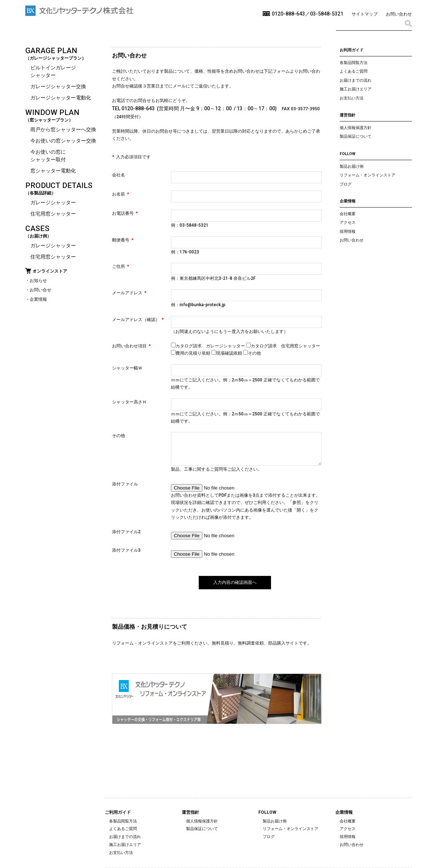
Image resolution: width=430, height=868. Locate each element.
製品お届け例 (352, 166)
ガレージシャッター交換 (58, 86)
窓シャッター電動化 (53, 171)
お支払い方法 (352, 98)
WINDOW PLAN (52, 112)
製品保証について (356, 136)
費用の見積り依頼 (191, 353)
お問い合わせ (399, 14)
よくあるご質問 (354, 71)
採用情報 (348, 232)
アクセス (348, 223)
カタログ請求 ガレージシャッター (208, 346)
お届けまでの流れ (356, 80)
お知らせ (38, 281)
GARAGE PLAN (51, 51)
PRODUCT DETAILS (59, 185)
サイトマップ (365, 14)
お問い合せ (40, 290)
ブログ (346, 184)
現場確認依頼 (227, 353)
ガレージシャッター (53, 202)
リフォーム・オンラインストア (367, 175)
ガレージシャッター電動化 (61, 98)
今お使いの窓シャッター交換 (63, 141)
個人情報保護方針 (356, 128)
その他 (252, 353)
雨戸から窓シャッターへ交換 (63, 129)
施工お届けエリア (356, 89)
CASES (37, 228)
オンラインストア (50, 271)
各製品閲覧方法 (354, 63)
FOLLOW (348, 154)
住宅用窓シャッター (53, 214)
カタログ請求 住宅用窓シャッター (283, 346)
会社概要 (348, 214)
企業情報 (38, 299)
